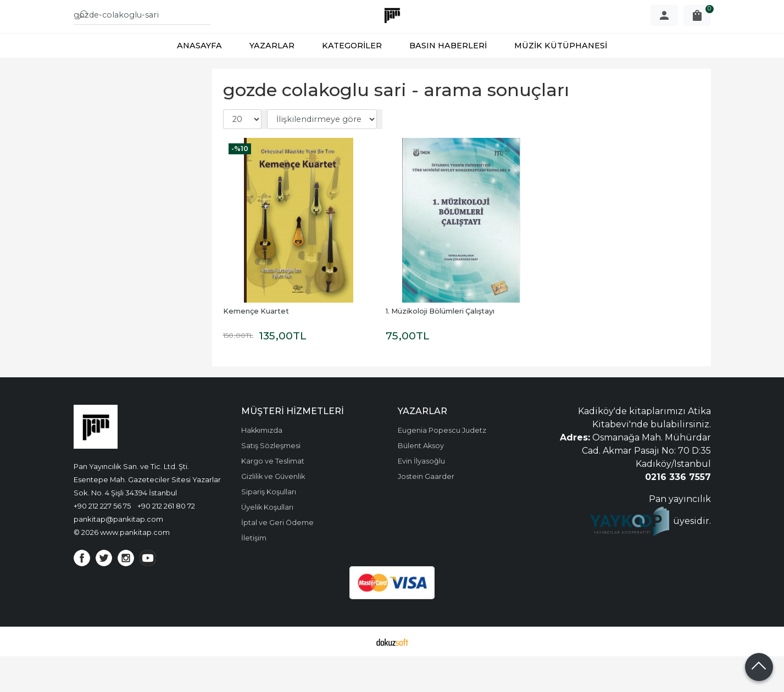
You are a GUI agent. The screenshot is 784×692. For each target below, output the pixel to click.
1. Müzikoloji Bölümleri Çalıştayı (440, 347)
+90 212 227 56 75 (102, 542)
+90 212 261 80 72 (166, 542)
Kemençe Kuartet (256, 347)
